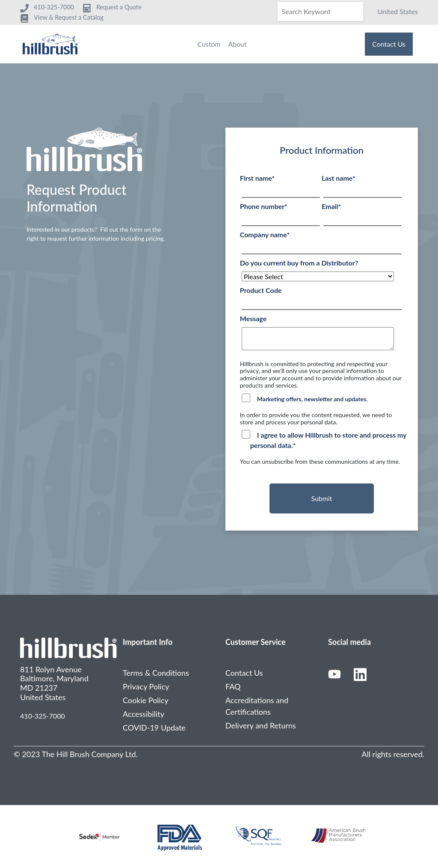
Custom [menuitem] (209, 44)
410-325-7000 (43, 716)
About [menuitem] (237, 44)
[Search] (320, 12)
